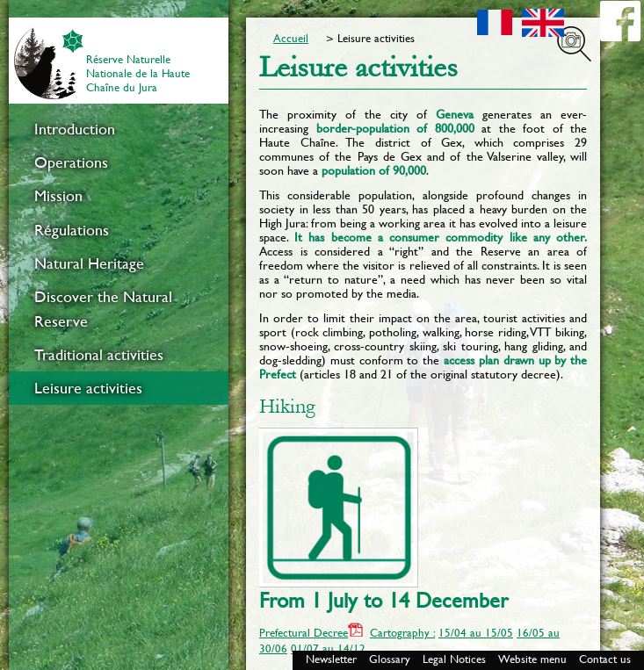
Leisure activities (88, 388)
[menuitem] (119, 129)
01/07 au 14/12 (328, 648)
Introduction (75, 129)
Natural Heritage (89, 263)
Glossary (390, 659)
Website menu (532, 659)
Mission (58, 196)
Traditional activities (99, 355)
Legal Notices (454, 659)
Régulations (72, 230)
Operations (71, 162)
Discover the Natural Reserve (103, 309)
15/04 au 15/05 (476, 633)
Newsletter (331, 659)
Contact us (605, 659)
